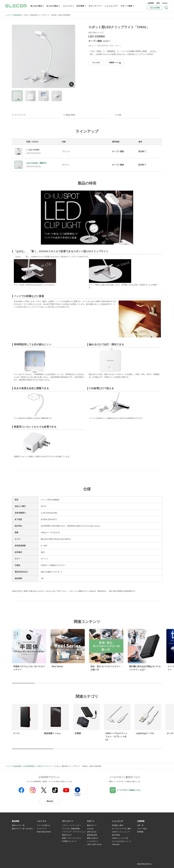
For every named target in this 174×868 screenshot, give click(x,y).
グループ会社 (142, 829)
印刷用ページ (115, 63)
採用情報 (140, 832)
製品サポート (92, 825)
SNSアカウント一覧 (18, 863)
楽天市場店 (116, 835)
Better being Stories (44, 832)
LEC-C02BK (34, 150)
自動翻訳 (96, 863)
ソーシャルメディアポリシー (71, 863)
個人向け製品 (36, 6)
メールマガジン (93, 841)
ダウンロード (94, 6)
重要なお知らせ (93, 838)
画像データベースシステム (71, 838)
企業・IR (140, 825)
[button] (42, 821)
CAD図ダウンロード (69, 841)
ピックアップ (42, 829)
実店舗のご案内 (118, 825)
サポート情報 (126, 6)
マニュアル (96, 63)
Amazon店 (116, 844)
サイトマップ (31, 863)
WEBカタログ (67, 835)
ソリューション (17, 838)
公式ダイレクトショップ (121, 832)
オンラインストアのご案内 (122, 829)
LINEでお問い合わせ (94, 844)
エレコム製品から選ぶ (45, 845)
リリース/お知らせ (43, 825)
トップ (8, 15)
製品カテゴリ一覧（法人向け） (23, 829)
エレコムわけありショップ (122, 841)
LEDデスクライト (44, 766)
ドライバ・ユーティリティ (71, 825)
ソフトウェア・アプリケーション (74, 832)
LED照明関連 (29, 766)
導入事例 (15, 841)
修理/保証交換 (92, 835)
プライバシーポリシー (53, 863)
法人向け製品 (52, 6)
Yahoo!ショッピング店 (120, 838)
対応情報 (80, 6)
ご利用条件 (41, 863)
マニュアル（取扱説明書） (71, 829)
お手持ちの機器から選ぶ (46, 841)
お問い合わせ (92, 832)
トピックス (67, 6)
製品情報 (17, 15)
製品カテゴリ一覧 (18, 825)
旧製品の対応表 (42, 851)
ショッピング (110, 6)
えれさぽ (90, 829)
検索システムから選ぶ (45, 848)
